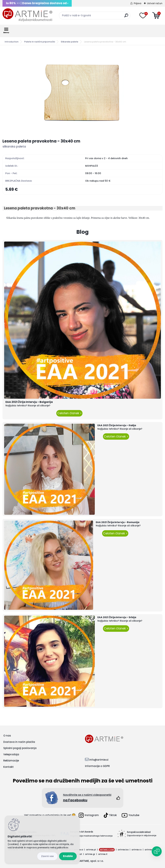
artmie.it (103, 854)
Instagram (89, 815)
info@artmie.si (99, 760)
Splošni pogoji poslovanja (20, 748)
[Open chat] (157, 851)
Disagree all (47, 856)
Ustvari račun (155, 3)
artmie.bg (150, 850)
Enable (68, 856)
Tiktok (110, 815)
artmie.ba (123, 850)
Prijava (138, 3)
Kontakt (8, 767)
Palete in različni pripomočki (40, 42)
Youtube (130, 815)
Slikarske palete (69, 42)
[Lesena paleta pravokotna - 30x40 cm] (82, 92)
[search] (126, 17)
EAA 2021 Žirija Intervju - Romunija (118, 522)
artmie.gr (90, 854)
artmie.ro (137, 850)
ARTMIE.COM (107, 850)
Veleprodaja (11, 754)
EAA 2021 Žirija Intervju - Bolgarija (29, 402)
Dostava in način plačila (19, 742)
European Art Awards (82, 832)
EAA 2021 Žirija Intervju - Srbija (117, 617)
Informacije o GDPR (97, 766)
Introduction (12, 42)
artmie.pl (91, 850)
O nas (7, 736)
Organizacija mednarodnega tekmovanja (91, 836)
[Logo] (27, 15)
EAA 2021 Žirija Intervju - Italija (117, 425)
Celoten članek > (69, 413)
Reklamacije (11, 761)
